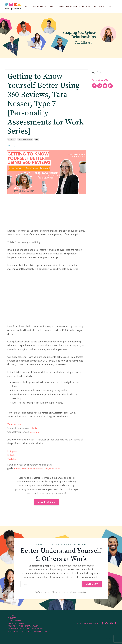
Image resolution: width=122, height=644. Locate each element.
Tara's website (15, 424)
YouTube (12, 458)
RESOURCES (100, 7)
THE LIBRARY (12, 618)
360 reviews (12, 139)
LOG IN (113, 7)
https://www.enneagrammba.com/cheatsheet (38, 468)
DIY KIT (52, 7)
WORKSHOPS (40, 7)
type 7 (37, 139)
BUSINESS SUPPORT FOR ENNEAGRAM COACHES (25, 628)
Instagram (35, 432)
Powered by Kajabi (111, 638)
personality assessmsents (25, 139)
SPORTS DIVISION (14, 620)
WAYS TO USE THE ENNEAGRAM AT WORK (23, 626)
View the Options (46, 502)
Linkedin (34, 428)
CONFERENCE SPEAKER (69, 7)
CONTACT (12, 615)
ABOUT (27, 7)
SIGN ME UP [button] (92, 583)
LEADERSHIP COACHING (16, 623)
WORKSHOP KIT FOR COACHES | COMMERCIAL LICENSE (28, 631)
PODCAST (87, 7)
